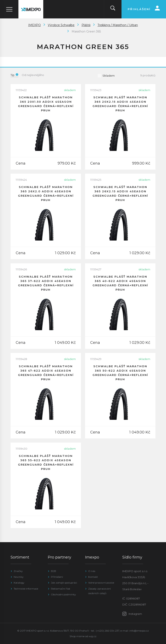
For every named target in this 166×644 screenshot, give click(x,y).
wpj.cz (93, 636)
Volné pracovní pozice (101, 583)
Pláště (86, 25)
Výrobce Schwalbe (61, 25)
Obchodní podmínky (63, 594)
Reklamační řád (60, 589)
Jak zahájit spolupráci (64, 583)
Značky (18, 571)
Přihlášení (57, 577)
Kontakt (93, 577)
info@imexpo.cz (139, 631)
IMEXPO (34, 25)
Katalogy (19, 583)
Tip (14, 75)
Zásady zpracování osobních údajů (99, 591)
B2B (54, 571)
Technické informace (26, 589)
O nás (92, 571)
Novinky (19, 577)
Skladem (106, 76)
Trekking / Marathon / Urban (118, 25)
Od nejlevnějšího (33, 75)
